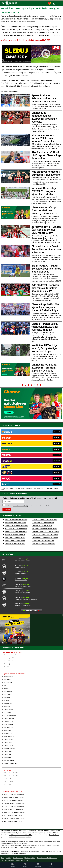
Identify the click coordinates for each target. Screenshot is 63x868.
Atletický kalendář (8, 725)
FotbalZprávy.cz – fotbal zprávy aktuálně (15, 523)
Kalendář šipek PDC (9, 719)
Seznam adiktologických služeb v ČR (38, 852)
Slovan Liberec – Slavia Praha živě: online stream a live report (47, 249)
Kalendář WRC (8, 755)
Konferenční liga (8, 683)
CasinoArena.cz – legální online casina (15, 544)
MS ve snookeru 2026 (21, 580)
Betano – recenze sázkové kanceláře (14, 801)
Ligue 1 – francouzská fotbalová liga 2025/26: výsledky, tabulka (45, 327)
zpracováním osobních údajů (21, 506)
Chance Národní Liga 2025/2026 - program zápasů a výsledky (44, 368)
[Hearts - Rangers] (8, 566)
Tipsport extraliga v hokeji (10, 655)
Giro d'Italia (7, 707)
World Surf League (9, 761)
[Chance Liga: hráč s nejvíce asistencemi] (8, 598)
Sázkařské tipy (8, 554)
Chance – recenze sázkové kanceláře (14, 807)
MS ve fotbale (7, 667)
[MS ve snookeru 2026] (8, 579)
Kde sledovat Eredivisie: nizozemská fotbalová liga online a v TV (46, 288)
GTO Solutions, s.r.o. (23, 860)
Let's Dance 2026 (8, 782)
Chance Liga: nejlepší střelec (23, 606)
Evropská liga (7, 680)
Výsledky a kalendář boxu (11, 764)
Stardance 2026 (8, 779)
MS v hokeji (7, 664)
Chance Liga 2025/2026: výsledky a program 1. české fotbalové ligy (46, 307)
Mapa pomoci (52, 852)
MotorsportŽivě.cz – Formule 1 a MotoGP (16, 532)
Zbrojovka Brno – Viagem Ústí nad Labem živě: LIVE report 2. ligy (47, 230)
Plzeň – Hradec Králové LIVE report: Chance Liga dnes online (46, 155)
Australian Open (8, 692)
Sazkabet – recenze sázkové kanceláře (14, 804)
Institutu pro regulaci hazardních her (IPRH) (21, 835)
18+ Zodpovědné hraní (8, 860)
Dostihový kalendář (9, 737)
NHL (5, 686)
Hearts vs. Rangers (21, 574)
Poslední (41, 385)
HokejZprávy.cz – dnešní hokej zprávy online (16, 526)
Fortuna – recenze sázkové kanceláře (14, 795)
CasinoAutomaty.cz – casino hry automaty (43, 523)
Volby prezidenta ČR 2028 (11, 773)
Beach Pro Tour (8, 734)
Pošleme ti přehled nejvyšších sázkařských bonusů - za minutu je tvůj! (30, 498)
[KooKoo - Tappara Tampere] (8, 560)
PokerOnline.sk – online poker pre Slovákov (44, 544)
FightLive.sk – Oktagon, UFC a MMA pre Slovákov (45, 532)
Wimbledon (7, 698)
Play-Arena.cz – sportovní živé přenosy (15, 535)
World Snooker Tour (9, 728)
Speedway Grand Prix (10, 749)
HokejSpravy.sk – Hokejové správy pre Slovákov (45, 535)
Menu (59, 3)
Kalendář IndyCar (8, 746)
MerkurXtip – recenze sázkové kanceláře (15, 813)
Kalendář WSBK (8, 752)
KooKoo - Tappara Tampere (23, 561)
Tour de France (8, 704)
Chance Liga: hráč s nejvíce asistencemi (26, 599)
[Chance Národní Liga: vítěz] (8, 592)
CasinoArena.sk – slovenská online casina (43, 541)
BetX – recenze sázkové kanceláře (13, 816)
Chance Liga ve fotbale (10, 658)
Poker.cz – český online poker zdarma (15, 541)
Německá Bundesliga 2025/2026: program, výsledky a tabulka (44, 191)
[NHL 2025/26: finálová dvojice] (8, 585)
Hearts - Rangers (20, 567)
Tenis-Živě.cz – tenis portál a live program (16, 529)
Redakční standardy (18, 858)
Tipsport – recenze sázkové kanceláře (14, 798)
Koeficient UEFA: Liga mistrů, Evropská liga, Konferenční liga (45, 348)
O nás (3, 858)
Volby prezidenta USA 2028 (11, 776)
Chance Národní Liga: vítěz (23, 593)
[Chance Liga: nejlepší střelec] (8, 605)
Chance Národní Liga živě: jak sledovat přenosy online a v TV (44, 210)
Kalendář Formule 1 (9, 661)
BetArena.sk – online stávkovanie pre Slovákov (44, 529)
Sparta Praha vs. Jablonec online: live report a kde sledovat (44, 98)
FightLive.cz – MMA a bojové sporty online (16, 520)
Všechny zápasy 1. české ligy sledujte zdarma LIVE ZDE (26, 40)
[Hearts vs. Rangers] (8, 573)
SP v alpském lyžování (10, 716)
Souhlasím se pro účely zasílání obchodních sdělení (27, 506)
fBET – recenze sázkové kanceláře (13, 822)
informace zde (35, 845)
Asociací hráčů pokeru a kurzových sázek (20, 837)
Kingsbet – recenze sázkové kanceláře (14, 819)
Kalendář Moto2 (8, 743)
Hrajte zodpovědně (6, 841)
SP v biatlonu (7, 713)
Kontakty (9, 858)
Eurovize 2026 (8, 785)
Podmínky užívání (30, 858)
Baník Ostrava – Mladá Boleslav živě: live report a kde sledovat (46, 269)
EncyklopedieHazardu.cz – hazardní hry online (44, 520)
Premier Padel (7, 758)
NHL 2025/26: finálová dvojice (23, 586)
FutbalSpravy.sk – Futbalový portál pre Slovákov (45, 538)
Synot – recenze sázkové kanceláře (13, 810)
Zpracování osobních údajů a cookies (47, 858)
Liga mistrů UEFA (8, 677)
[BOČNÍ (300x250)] (15, 644)
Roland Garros (8, 695)
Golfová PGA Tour (8, 731)
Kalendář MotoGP (8, 710)
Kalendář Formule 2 (9, 740)
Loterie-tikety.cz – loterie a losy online (42, 526)
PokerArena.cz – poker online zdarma (15, 538)
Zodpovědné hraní (54, 835)
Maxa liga (6, 689)
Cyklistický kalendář (9, 722)
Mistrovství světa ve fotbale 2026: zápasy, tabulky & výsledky (44, 138)
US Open (6, 701)
